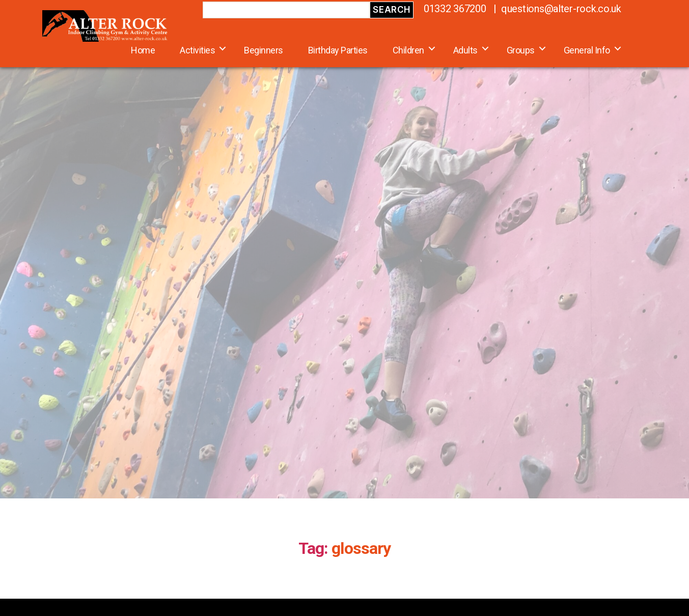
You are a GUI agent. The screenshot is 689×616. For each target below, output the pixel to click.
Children (408, 50)
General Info (587, 50)
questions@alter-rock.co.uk (561, 9)
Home (143, 50)
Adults (465, 50)
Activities (197, 50)
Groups (521, 50)
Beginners (264, 50)
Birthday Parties (338, 50)
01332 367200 (455, 9)
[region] (344, 258)
